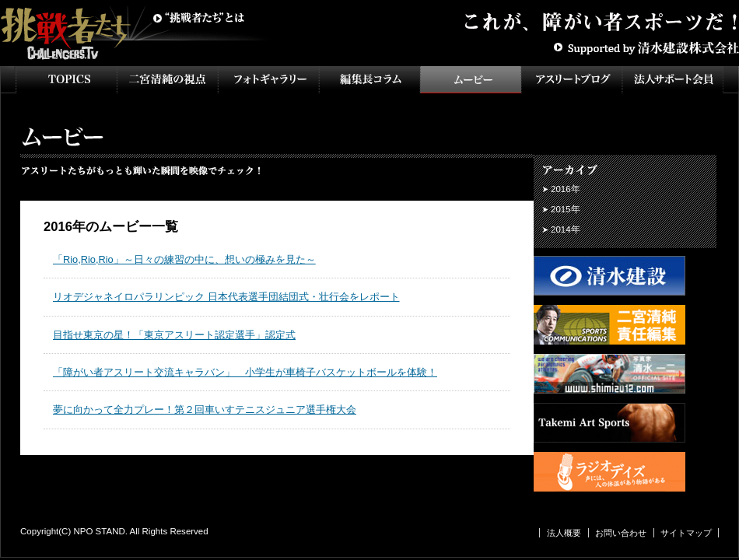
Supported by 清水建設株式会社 (646, 47)
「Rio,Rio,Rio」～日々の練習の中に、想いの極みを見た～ (184, 259)
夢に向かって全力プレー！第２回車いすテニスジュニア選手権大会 (205, 409)
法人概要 (564, 533)
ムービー (471, 80)
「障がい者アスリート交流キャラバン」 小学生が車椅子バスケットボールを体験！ (245, 372)
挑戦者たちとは (198, 18)
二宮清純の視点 (167, 80)
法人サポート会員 (673, 80)
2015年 (566, 209)
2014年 (566, 229)
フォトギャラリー (268, 80)
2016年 (566, 189)
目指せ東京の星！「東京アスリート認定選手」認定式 (174, 335)
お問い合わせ (621, 533)
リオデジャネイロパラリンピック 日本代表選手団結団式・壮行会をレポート (226, 297)
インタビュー (369, 80)
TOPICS (66, 80)
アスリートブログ (572, 80)
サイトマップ (686, 533)
